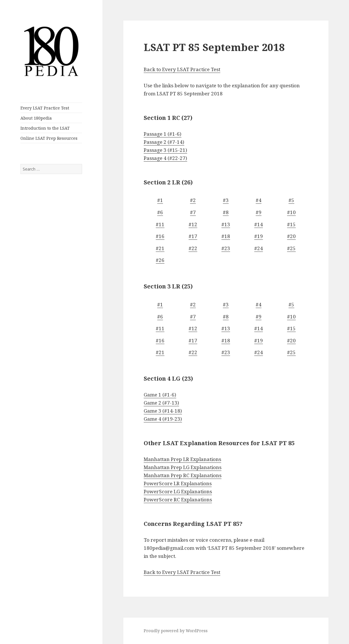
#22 (193, 248)
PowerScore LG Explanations (178, 491)
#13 (226, 224)
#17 (193, 236)
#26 (160, 260)
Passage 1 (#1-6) (163, 134)
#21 (160, 248)
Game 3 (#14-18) (163, 411)
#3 (226, 200)
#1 (160, 200)
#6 (160, 212)
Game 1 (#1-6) (160, 395)
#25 (291, 248)
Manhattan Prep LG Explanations (183, 467)
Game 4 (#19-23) (163, 419)
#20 (291, 236)
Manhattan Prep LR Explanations (182, 459)
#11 (160, 224)
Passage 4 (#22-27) (165, 158)
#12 (193, 224)
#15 (291, 224)
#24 (259, 248)
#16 (160, 236)
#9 (259, 212)
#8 (226, 212)
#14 (259, 224)
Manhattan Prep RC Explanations (183, 475)
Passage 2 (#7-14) (164, 142)
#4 (259, 200)
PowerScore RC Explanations (178, 499)
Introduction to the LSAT (45, 128)
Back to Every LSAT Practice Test (182, 69)
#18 (226, 236)
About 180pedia (36, 118)
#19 (259, 236)
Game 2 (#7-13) (161, 403)
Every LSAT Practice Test (45, 108)
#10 (291, 212)
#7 (193, 212)
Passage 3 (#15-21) (165, 150)
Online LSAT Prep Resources (49, 138)
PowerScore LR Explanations (178, 483)
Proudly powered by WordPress (176, 631)
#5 (291, 200)
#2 (193, 200)
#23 (226, 248)
